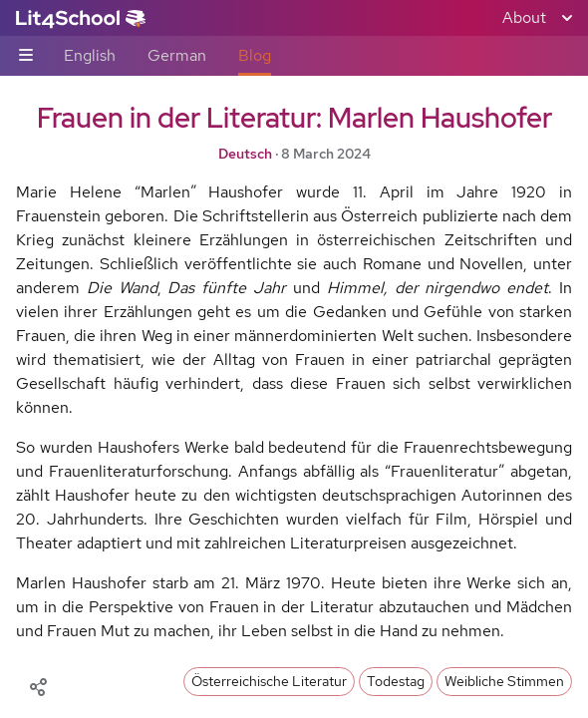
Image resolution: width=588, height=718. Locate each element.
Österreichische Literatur (269, 681)
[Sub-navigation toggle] (26, 56)
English (90, 55)
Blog (255, 55)
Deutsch (245, 154)
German (177, 55)
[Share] (38, 685)
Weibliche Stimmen (504, 681)
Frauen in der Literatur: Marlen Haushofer (294, 118)
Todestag (396, 681)
